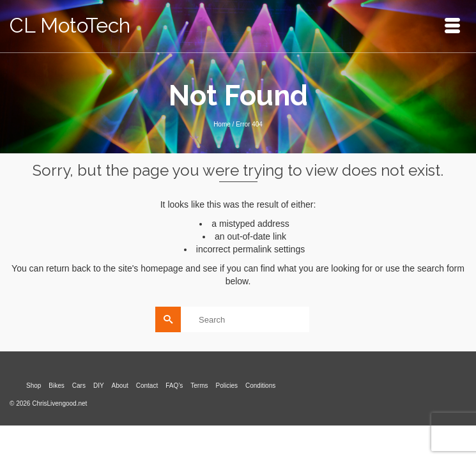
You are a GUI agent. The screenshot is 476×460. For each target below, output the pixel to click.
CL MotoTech (70, 25)
